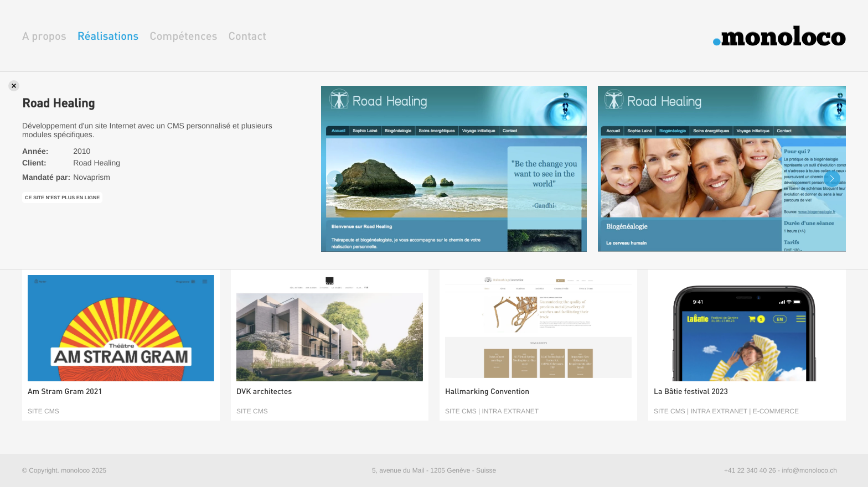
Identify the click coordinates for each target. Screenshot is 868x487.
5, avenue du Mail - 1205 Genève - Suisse (434, 470)
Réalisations (108, 36)
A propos (44, 36)
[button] (832, 179)
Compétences (183, 36)
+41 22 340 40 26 (750, 470)
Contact (247, 36)
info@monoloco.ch (809, 470)
